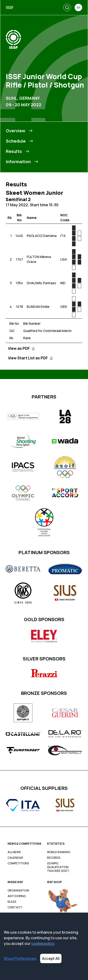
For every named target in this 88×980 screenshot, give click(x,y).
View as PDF (21, 348)
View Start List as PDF (30, 358)
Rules (12, 902)
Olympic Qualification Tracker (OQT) (58, 867)
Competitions (18, 863)
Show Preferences (20, 958)
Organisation (18, 891)
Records (54, 858)
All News (14, 852)
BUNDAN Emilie (38, 307)
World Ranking (59, 852)
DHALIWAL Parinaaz (42, 283)
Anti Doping (17, 896)
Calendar (15, 858)
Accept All (51, 958)
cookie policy (43, 943)
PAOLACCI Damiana (42, 236)
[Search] (67, 7)
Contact (15, 907)
